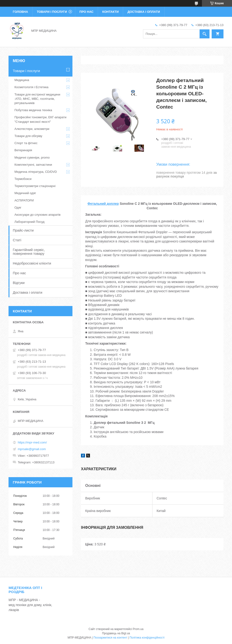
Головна (20, 12)
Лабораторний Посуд (29, 222)
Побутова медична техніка (33, 110)
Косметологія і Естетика (31, 87)
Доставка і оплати (144, 12)
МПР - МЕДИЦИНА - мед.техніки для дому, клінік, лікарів (30, 605)
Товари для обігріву (28, 136)
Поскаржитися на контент (110, 638)
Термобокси (23, 179)
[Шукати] (205, 34)
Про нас (87, 12)
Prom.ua (138, 629)
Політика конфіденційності (147, 638)
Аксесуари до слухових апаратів (38, 215)
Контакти (111, 12)
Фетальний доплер (103, 204)
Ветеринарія (23, 150)
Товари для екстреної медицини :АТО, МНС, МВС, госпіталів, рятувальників (37, 99)
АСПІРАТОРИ (24, 200)
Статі (17, 240)
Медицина (22, 80)
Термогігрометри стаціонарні (35, 186)
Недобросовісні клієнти (32, 263)
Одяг (18, 208)
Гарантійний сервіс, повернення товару (29, 252)
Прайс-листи (23, 230)
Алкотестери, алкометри (32, 129)
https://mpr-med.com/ (32, 442)
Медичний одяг (25, 193)
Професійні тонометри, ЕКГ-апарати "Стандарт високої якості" (40, 119)
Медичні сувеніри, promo (32, 158)
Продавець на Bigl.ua (116, 633)
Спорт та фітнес (26, 143)
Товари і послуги (52, 12)
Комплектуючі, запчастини (33, 165)
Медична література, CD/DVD (36, 172)
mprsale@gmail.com (32, 449)
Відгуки (19, 283)
